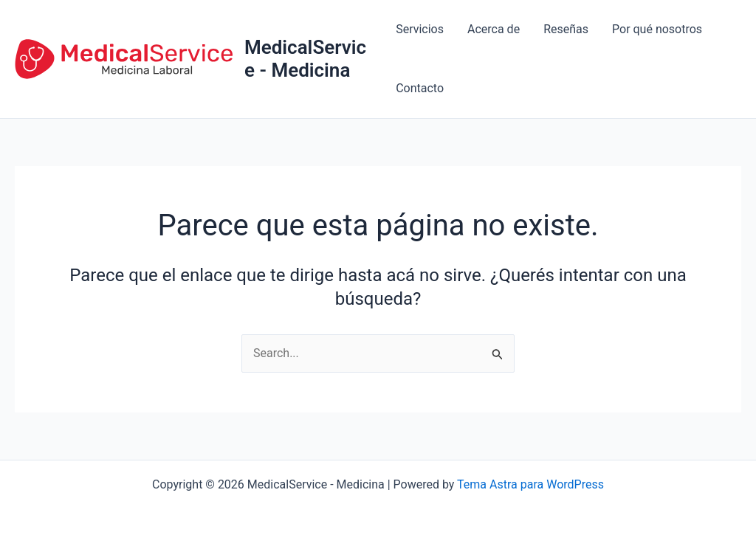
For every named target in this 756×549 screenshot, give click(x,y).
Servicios (420, 29)
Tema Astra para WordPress (530, 484)
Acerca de (494, 29)
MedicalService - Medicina (305, 59)
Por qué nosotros (657, 29)
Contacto (420, 88)
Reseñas (566, 29)
